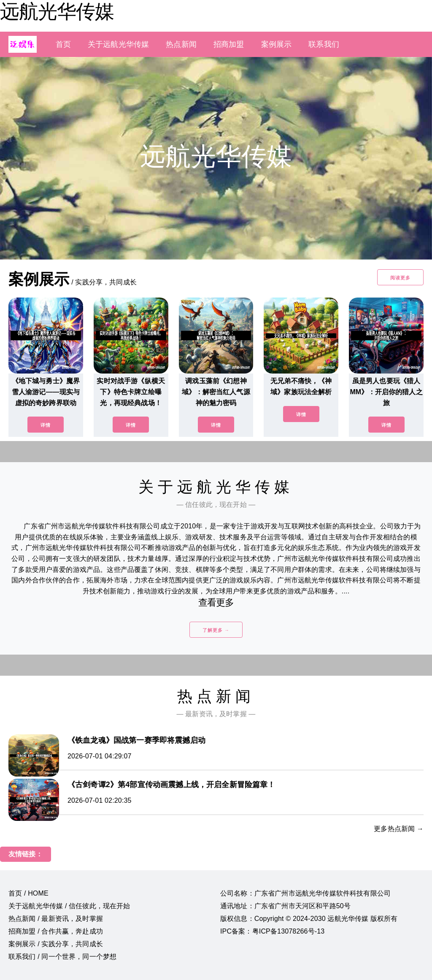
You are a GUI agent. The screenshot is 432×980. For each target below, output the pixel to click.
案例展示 (277, 44)
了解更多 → (216, 630)
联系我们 (324, 44)
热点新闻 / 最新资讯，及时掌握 (56, 919)
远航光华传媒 (57, 11)
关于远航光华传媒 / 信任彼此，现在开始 (69, 906)
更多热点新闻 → (399, 829)
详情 (46, 425)
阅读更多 (400, 278)
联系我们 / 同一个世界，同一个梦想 (62, 957)
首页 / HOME (28, 893)
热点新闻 (181, 44)
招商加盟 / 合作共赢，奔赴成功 (56, 931)
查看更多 (216, 602)
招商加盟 (229, 44)
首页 (63, 44)
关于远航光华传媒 (118, 44)
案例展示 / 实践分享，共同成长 (56, 944)
